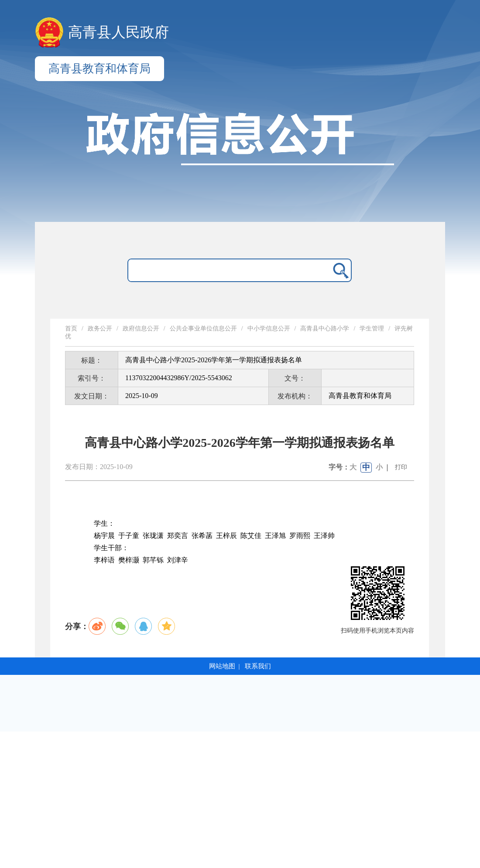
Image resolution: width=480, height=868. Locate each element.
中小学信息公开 (269, 328)
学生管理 (372, 328)
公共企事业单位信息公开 (203, 328)
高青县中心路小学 (325, 328)
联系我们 (258, 666)
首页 (71, 328)
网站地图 (222, 666)
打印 (401, 467)
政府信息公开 (141, 328)
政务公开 (100, 328)
